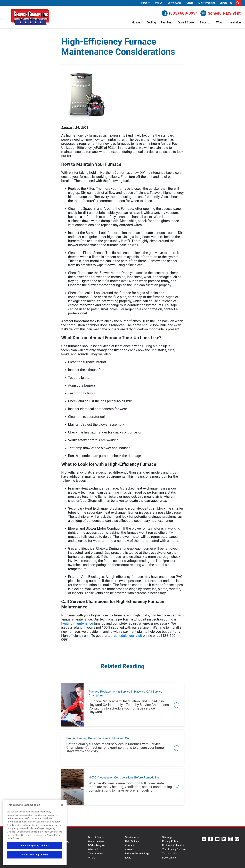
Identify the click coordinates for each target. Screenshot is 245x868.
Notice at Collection (173, 845)
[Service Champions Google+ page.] (237, 839)
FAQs (128, 858)
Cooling (151, 23)
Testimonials (95, 854)
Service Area (174, 3)
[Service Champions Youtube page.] (217, 839)
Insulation (235, 23)
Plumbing (167, 23)
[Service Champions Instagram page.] (230, 839)
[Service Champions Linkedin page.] (224, 839)
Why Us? (93, 849)
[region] (35, 833)
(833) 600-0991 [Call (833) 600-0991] (180, 13)
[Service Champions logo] (30, 17)
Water (220, 23)
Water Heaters (96, 841)
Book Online (169, 858)
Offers (190, 3)
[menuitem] (145, 3)
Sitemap (167, 837)
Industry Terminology (137, 854)
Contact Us (132, 845)
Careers (145, 3)
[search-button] (238, 3)
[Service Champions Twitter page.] (204, 839)
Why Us (159, 3)
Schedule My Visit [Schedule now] (220, 13)
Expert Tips (226, 3)
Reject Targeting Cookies (35, 855)
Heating (137, 23)
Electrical (206, 23)
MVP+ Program (207, 3)
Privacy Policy (170, 841)
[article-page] (177, 705)
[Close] (62, 805)
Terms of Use (170, 854)
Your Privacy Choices (174, 849)
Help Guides (132, 841)
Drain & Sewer (186, 23)
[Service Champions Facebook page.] (211, 839)
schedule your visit (128, 636)
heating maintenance (77, 623)
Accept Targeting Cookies (35, 845)
